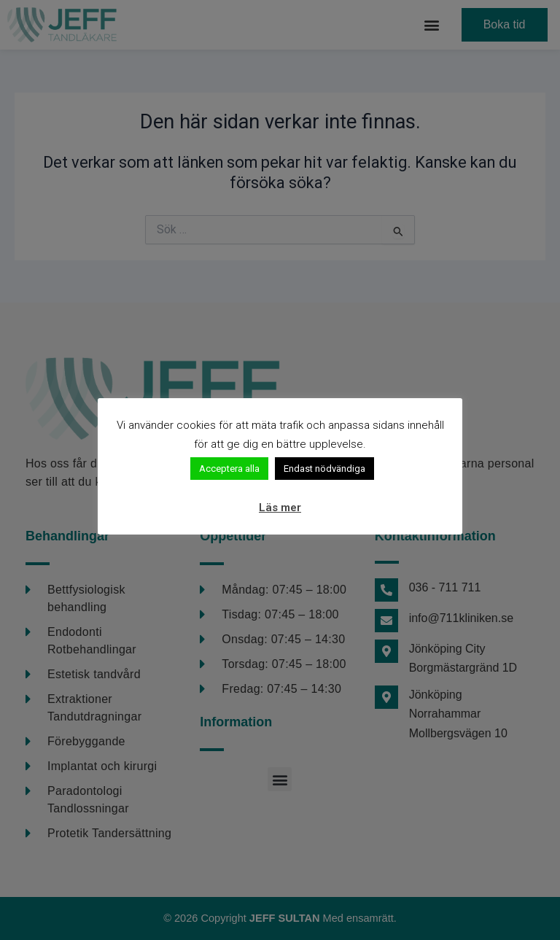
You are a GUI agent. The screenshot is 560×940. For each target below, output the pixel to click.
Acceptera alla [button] (229, 469)
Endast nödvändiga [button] (324, 469)
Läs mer (280, 508)
